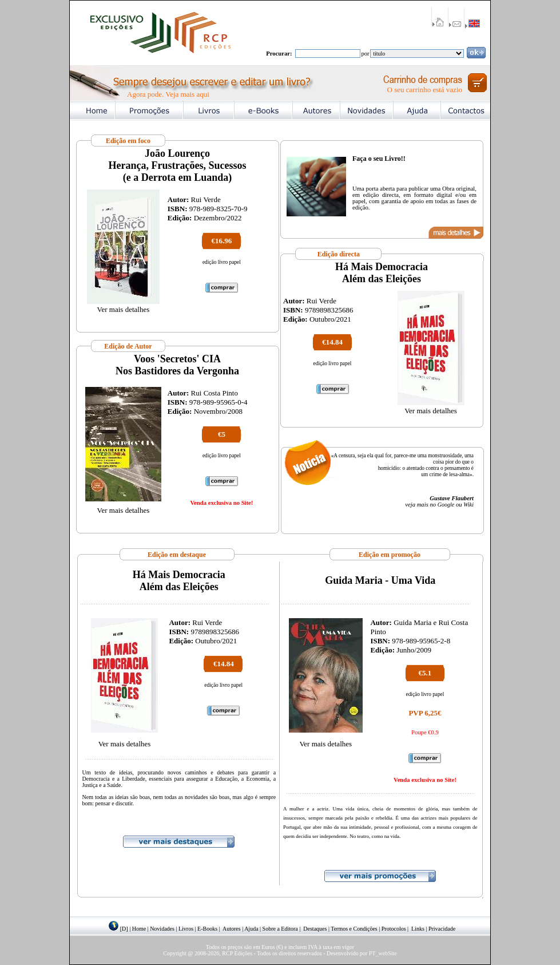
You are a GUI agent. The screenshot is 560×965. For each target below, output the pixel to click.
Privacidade (442, 929)
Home (139, 929)
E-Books (207, 929)
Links (418, 929)
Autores (232, 929)
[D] (124, 929)
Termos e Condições (354, 929)
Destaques (315, 929)
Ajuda (251, 929)
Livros (186, 929)
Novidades (162, 929)
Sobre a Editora (280, 929)
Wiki (468, 505)
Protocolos (394, 929)
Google (446, 505)
